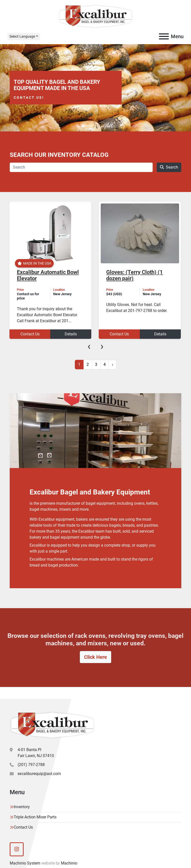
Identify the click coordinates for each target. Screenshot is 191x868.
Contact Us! (29, 97)
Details (71, 334)
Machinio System (25, 863)
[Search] (81, 167)
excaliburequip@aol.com (39, 774)
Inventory (22, 807)
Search (169, 167)
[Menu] (164, 36)
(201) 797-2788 (31, 765)
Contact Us (30, 334)
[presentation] (89, 346)
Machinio (69, 863)
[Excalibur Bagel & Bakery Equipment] (52, 725)
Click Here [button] (95, 657)
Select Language (22, 36)
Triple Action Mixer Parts (35, 817)
